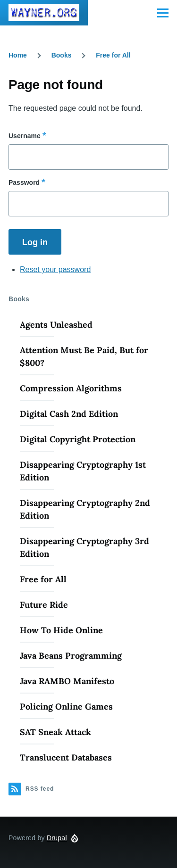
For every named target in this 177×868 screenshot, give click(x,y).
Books (62, 55)
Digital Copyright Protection (78, 439)
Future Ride (44, 605)
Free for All (113, 55)
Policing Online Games (66, 707)
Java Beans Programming (71, 656)
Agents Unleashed (56, 325)
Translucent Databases (66, 757)
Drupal (57, 838)
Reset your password (55, 269)
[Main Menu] (163, 13)
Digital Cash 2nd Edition (69, 414)
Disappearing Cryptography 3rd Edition (84, 547)
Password (24, 182)
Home (18, 55)
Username (25, 136)
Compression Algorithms (71, 388)
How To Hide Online (61, 630)
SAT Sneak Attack (55, 732)
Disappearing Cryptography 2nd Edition (85, 509)
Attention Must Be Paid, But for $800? (84, 356)
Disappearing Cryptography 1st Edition (83, 471)
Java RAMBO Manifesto (67, 681)
